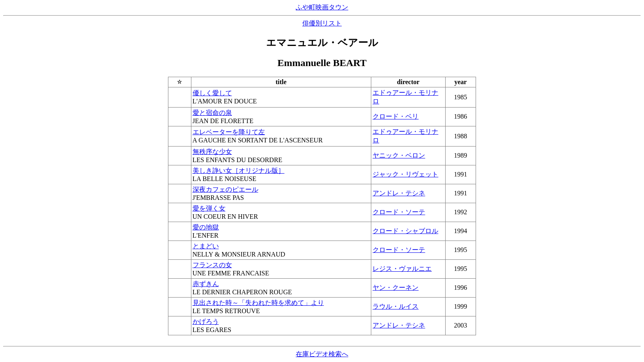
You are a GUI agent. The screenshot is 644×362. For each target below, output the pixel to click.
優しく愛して (212, 93)
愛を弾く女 (209, 208)
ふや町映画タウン (322, 7)
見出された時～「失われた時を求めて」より (258, 303)
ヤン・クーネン (396, 288)
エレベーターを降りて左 (229, 132)
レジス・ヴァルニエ (402, 269)
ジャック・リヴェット (405, 174)
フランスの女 (212, 265)
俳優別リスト (322, 23)
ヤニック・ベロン (399, 155)
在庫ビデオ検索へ (322, 354)
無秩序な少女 (212, 152)
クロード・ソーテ (399, 212)
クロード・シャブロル (405, 231)
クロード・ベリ (396, 116)
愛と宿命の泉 (212, 113)
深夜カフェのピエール (225, 189)
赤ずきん (206, 284)
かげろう (206, 322)
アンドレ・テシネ (399, 193)
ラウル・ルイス (396, 306)
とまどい (206, 246)
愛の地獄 (206, 227)
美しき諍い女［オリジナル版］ (239, 171)
